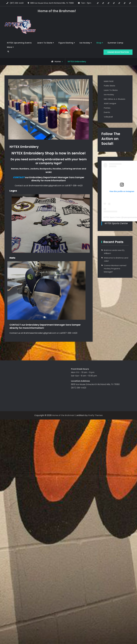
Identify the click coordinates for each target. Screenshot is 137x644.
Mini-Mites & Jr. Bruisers (115, 99)
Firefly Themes (95, 415)
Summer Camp (115, 43)
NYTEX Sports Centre (112, 217)
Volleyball (108, 117)
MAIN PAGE (109, 81)
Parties (107, 108)
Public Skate (109, 86)
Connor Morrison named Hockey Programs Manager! (115, 269)
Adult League (110, 103)
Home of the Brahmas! (57, 11)
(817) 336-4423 (17, 3)
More (9, 47)
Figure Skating (66, 43)
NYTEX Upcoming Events (19, 43)
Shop (99, 43)
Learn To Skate (45, 43)
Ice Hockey (85, 43)
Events (107, 112)
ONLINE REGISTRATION (118, 52)
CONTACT (15, 325)
